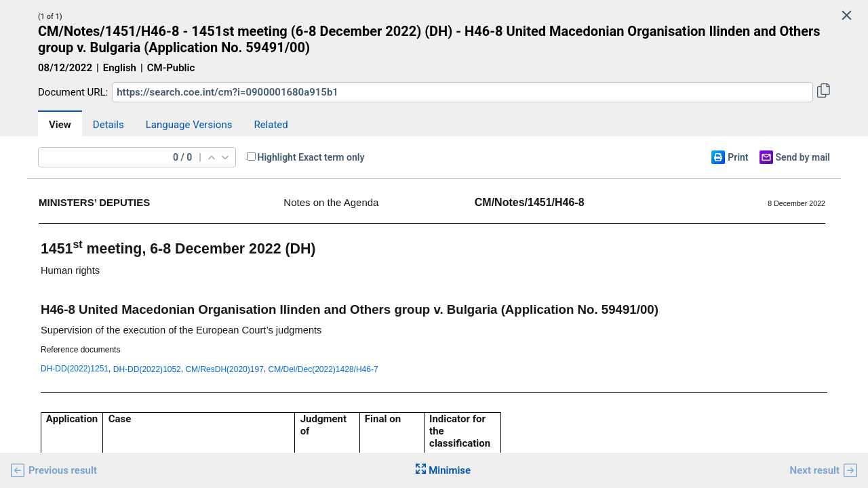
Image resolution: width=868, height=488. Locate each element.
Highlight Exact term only (311, 157)
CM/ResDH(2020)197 (224, 369)
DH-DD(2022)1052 (147, 369)
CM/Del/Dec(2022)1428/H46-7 (323, 369)
